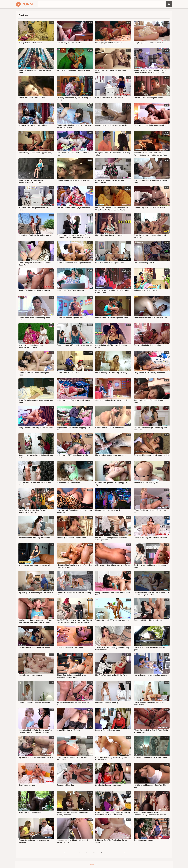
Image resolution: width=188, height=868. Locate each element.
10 (124, 853)
